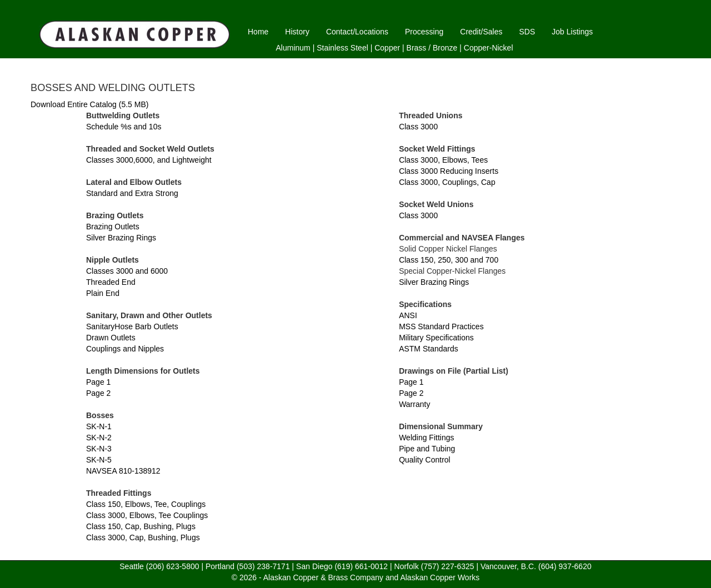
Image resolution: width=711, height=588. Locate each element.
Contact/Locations (357, 32)
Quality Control (425, 460)
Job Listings (572, 32)
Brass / (419, 48)
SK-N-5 (99, 460)
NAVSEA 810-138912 (123, 471)
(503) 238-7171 (263, 566)
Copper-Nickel (489, 48)
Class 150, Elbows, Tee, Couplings (146, 504)
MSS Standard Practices (441, 326)
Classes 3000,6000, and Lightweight (149, 160)
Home (258, 32)
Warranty (414, 404)
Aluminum (293, 48)
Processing (424, 32)
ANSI (408, 315)
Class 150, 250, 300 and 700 (449, 260)
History (297, 32)
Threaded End (111, 282)
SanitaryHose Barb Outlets (132, 326)
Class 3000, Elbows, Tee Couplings (147, 515)
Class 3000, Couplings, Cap (447, 182)
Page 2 (98, 393)
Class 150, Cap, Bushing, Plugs (141, 526)
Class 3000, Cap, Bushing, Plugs (143, 537)
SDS (527, 32)
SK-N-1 (99, 426)
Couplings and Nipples (125, 349)
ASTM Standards (429, 349)
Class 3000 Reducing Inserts (449, 171)
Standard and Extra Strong (132, 193)
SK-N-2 (99, 438)
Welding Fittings (426, 438)
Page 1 (98, 382)
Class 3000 (418, 127)
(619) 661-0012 (361, 566)
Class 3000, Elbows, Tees (443, 160)
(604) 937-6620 (565, 566)
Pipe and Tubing (427, 449)
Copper (387, 48)
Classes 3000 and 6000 (127, 271)
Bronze (445, 48)
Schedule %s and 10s (124, 127)
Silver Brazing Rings (121, 238)
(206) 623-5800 (173, 566)
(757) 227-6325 (448, 566)
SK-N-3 (99, 449)
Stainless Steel (342, 48)
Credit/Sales (481, 32)
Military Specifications (436, 338)
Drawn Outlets (111, 338)
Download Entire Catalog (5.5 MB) (89, 104)
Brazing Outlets (113, 227)
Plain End (103, 293)
